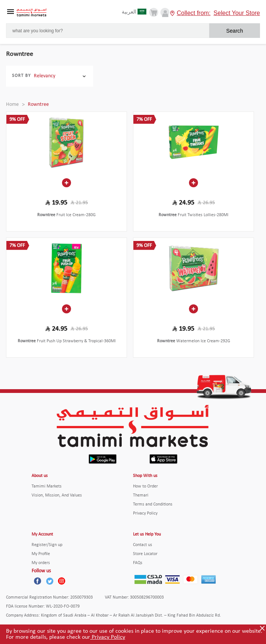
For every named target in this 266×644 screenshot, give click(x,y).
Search (235, 31)
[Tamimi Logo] (32, 13)
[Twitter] (50, 581)
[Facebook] (38, 581)
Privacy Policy (108, 637)
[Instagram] (62, 581)
